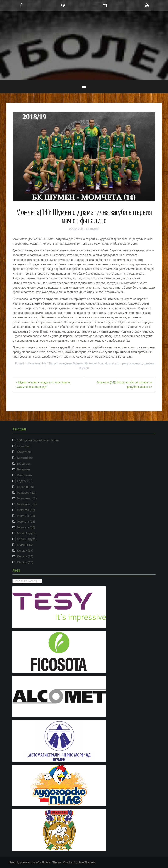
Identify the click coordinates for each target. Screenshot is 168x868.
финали (149, 363)
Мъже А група (26, 533)
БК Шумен (92, 229)
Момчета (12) (26, 510)
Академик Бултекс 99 (73, 363)
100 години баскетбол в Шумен (38, 440)
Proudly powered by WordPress (30, 862)
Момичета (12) (27, 498)
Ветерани (23, 469)
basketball (24, 446)
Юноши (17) (25, 551)
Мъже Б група (26, 539)
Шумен (84, 368)
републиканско (132, 363)
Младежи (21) (26, 493)
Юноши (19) (25, 562)
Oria (66, 862)
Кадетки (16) (25, 487)
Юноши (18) (25, 556)
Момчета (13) (26, 516)
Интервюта (24, 475)
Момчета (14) (37, 363)
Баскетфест (25, 458)
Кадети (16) (25, 481)
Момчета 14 (113, 363)
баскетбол (96, 363)
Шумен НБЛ (25, 545)
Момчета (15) (26, 527)
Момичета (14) (27, 504)
